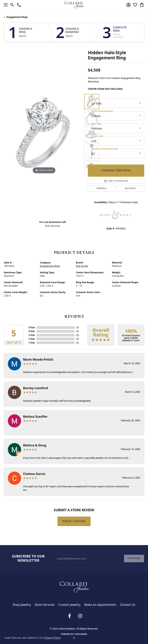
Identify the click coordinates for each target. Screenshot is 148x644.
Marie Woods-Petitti (38, 359)
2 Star (32, 339)
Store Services (45, 605)
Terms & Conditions (76, 622)
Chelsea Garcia (34, 474)
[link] (19, 5)
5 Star (32, 327)
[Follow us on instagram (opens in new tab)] (80, 616)
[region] (44, 135)
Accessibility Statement (96, 622)
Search (23, 36)
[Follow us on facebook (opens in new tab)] (69, 616)
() (78, 327)
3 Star (32, 335)
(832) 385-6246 (53, 226)
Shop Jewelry (22, 605)
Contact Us (128, 605)
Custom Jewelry (69, 605)
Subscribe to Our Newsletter (28, 558)
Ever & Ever (82, 266)
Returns (130, 188)
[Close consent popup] (74, 638)
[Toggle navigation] (5, 5)
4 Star (32, 331)
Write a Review (74, 521)
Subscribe (134, 558)
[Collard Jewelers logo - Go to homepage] (74, 5)
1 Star (32, 343)
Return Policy (47, 622)
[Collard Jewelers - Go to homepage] (74, 586)
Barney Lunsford (35, 388)
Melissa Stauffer (35, 417)
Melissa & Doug (35, 445)
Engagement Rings (17, 17)
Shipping (102, 188)
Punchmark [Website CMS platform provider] (81, 634)
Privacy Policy (60, 622)
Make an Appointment (100, 605)
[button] (12, 5)
